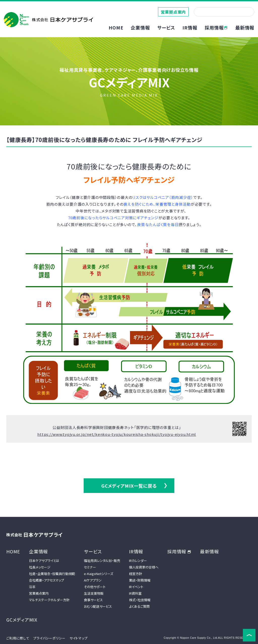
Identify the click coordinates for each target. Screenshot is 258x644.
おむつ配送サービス (98, 606)
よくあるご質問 (139, 606)
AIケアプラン (93, 580)
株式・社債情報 (140, 600)
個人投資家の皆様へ (144, 567)
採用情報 (216, 27)
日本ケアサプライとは (44, 561)
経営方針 (136, 574)
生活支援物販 (94, 593)
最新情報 (245, 27)
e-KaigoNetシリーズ (99, 574)
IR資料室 (135, 593)
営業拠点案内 (173, 12)
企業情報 (38, 551)
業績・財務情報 (140, 580)
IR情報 (136, 551)
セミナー (90, 567)
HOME (116, 27)
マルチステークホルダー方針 (49, 600)
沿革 (32, 587)
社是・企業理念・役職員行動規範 (52, 574)
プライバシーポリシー (49, 638)
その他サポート (95, 587)
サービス (93, 551)
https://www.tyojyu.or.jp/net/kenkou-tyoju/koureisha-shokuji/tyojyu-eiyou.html (117, 434)
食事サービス (93, 600)
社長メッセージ (40, 567)
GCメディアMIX (22, 620)
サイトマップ (79, 638)
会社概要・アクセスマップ (46, 580)
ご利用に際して (18, 638)
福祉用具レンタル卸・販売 (102, 561)
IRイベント (136, 587)
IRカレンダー (138, 561)
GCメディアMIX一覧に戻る (129, 486)
